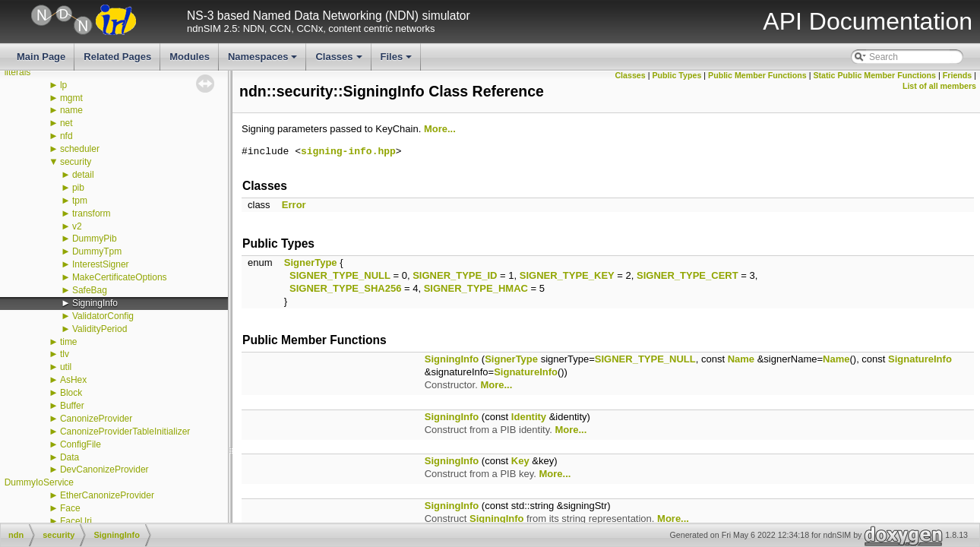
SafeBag (90, 290)
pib (78, 188)
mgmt (71, 98)
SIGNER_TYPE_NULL (340, 275)
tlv (65, 354)
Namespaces (264, 61)
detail (83, 175)
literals (18, 72)
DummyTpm (97, 251)
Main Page (41, 57)
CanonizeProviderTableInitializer (125, 432)
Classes (340, 61)
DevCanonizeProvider (104, 470)
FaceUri (76, 521)
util (66, 367)
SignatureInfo (920, 359)
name (71, 110)
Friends (958, 75)
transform (92, 213)
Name (741, 359)
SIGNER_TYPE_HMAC (476, 288)
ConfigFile (81, 444)
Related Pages (117, 57)
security (76, 162)
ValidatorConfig (103, 316)
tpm (80, 201)
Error (294, 205)
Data (70, 457)
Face (70, 508)
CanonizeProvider (96, 419)
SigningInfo (95, 303)
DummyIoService (39, 482)
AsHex (73, 380)
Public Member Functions (757, 75)
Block (71, 393)
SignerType (311, 262)
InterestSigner (101, 264)
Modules (190, 57)
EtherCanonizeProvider (107, 495)
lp (63, 85)
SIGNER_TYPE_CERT (688, 275)
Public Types (677, 75)
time (69, 342)
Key (520, 461)
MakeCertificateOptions (120, 277)
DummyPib (95, 239)
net (66, 123)
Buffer (72, 406)
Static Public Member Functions (874, 75)
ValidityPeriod (100, 329)
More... (440, 129)
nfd (66, 136)
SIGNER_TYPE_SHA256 (345, 288)
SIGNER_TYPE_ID (455, 275)
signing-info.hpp (348, 152)
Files (398, 61)
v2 (77, 226)
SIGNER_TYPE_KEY (567, 275)
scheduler (80, 149)
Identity (529, 417)
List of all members (939, 86)
